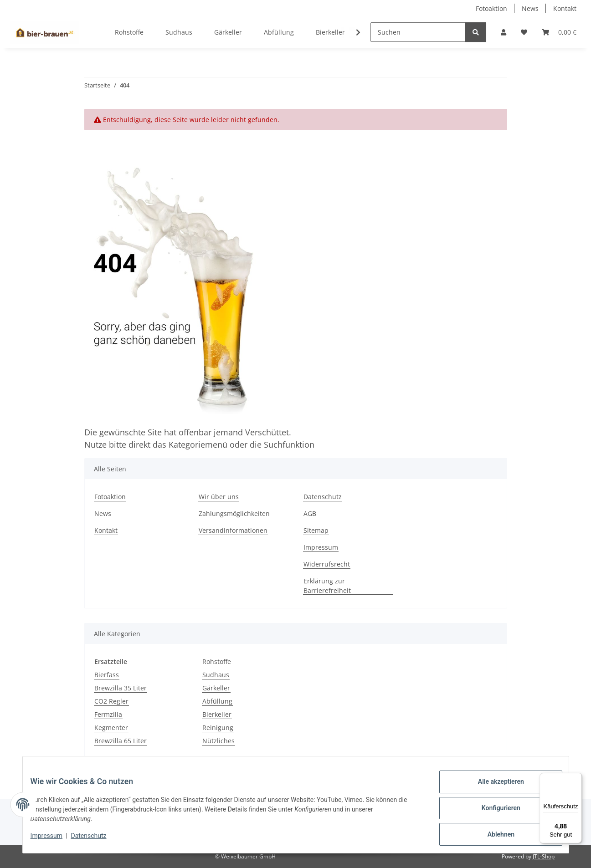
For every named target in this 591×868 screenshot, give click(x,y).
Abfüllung (217, 701)
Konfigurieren (494, 812)
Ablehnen (494, 836)
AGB (310, 513)
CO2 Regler (111, 701)
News (530, 8)
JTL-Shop (544, 856)
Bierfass (107, 675)
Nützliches (218, 741)
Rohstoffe (217, 661)
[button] (504, 32)
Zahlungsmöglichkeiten (234, 513)
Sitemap (316, 530)
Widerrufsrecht (327, 564)
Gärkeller (216, 688)
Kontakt (565, 8)
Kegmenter (111, 728)
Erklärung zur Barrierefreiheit (327, 586)
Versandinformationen (233, 530)
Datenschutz (95, 840)
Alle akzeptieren (494, 788)
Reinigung (218, 728)
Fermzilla (108, 714)
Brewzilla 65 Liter (121, 741)
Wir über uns (219, 497)
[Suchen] (418, 32)
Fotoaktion (491, 8)
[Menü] (576, 778)
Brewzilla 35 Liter (121, 688)
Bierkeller (217, 714)
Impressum (53, 840)
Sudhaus (216, 675)
